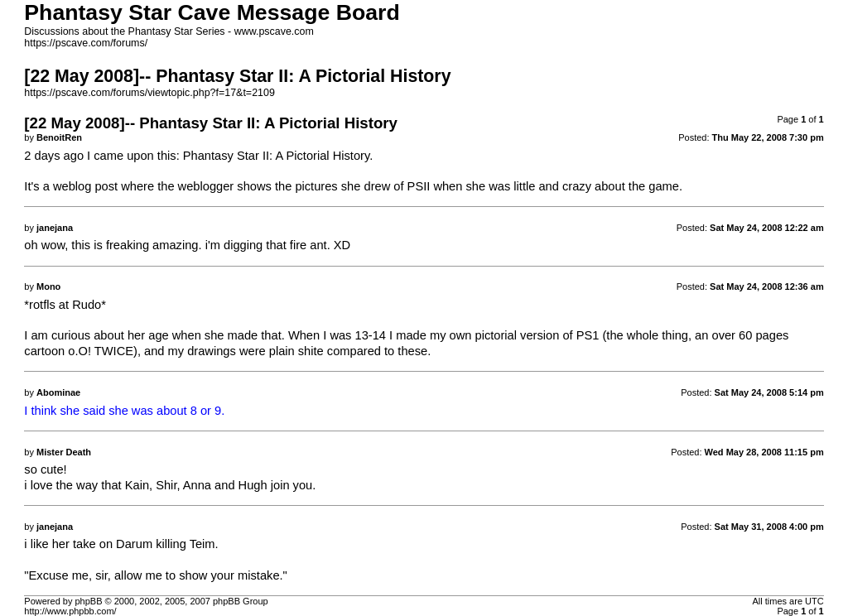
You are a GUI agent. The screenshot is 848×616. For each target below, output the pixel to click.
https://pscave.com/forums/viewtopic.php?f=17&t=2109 (149, 93)
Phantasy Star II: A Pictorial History (276, 156)
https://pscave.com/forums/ (86, 43)
